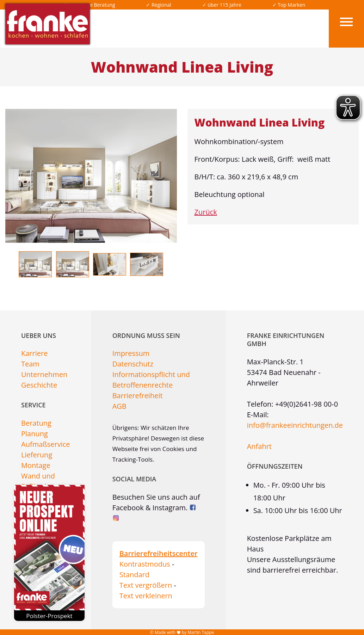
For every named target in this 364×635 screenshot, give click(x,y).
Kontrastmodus (145, 564)
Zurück (206, 212)
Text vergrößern (146, 585)
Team (30, 364)
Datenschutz (133, 364)
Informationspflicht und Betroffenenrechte (151, 380)
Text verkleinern (146, 596)
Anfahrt (259, 446)
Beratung (36, 423)
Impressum (131, 353)
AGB (119, 406)
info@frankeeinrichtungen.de (295, 425)
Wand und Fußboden (38, 481)
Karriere (34, 353)
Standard (134, 575)
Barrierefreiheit (138, 396)
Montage (36, 465)
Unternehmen (44, 374)
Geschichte (39, 385)
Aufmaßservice (46, 444)
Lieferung (37, 455)
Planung (35, 434)
